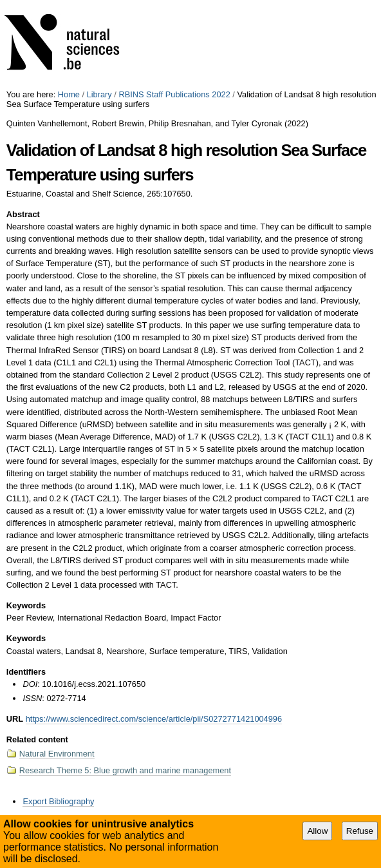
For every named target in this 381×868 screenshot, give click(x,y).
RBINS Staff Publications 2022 (174, 94)
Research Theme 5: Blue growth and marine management (125, 770)
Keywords (26, 605)
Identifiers (26, 672)
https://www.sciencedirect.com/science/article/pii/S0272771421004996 (154, 719)
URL (15, 719)
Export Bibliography (58, 801)
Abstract (23, 214)
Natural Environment (57, 754)
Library (99, 94)
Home (69, 94)
